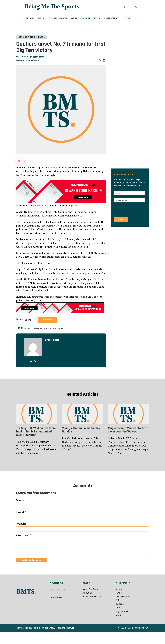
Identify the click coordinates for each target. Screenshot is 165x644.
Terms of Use (125, 640)
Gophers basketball (33, 328)
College (85, 18)
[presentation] (133, 210)
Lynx (97, 18)
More (127, 18)
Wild (74, 18)
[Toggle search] (137, 7)
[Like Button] (19, 161)
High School (112, 18)
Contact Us (56, 610)
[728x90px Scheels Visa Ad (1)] (60, 308)
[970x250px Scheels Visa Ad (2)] (61, 191)
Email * (21, 512)
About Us (87, 605)
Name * (21, 501)
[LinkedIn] (104, 60)
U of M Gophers (57, 328)
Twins (42, 18)
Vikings (30, 18)
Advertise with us (92, 609)
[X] (100, 60)
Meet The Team (91, 601)
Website (21, 524)
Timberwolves (58, 18)
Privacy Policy (141, 640)
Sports (46, 328)
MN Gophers (22, 57)
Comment (47, 320)
